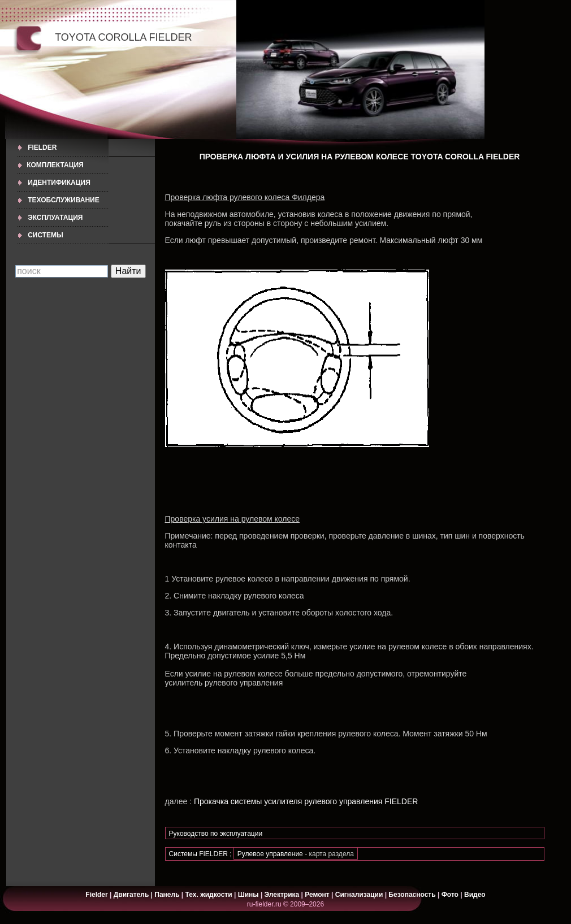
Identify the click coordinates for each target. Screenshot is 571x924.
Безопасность (412, 895)
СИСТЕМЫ (46, 235)
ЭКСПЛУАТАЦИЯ (55, 218)
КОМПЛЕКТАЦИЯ (55, 165)
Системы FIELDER (198, 854)
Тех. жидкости (210, 895)
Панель (167, 895)
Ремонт (317, 895)
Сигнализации (359, 895)
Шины (248, 895)
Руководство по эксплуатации (216, 834)
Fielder (42, 148)
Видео (475, 895)
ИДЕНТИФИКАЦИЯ (59, 183)
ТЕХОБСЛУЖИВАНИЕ (64, 200)
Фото (450, 895)
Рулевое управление (271, 854)
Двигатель (131, 895)
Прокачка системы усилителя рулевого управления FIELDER (306, 801)
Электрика (283, 895)
